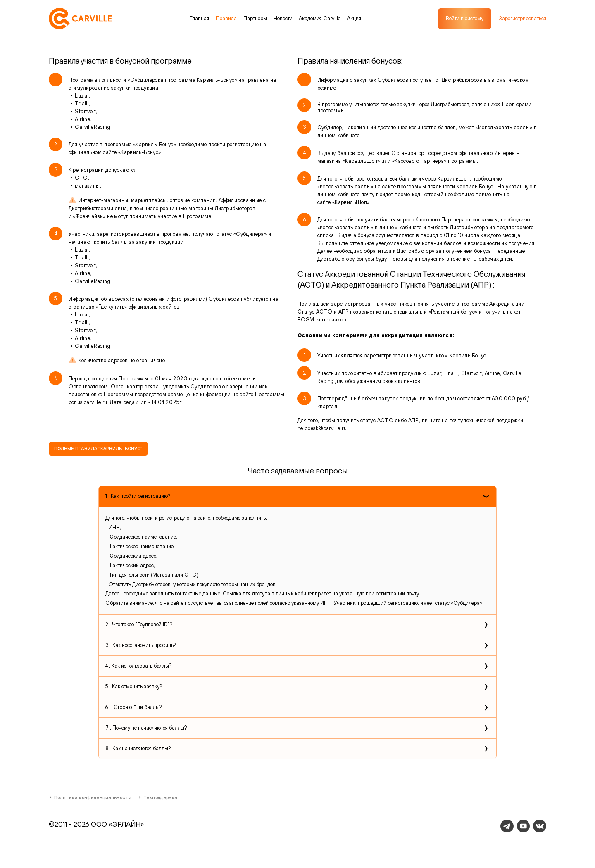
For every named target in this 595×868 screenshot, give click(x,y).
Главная (199, 18)
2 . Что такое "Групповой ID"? (139, 624)
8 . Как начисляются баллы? (138, 748)
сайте (325, 202)
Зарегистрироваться (523, 19)
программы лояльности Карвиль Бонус (446, 187)
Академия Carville (320, 18)
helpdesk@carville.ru (322, 428)
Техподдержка (158, 798)
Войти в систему (465, 18)
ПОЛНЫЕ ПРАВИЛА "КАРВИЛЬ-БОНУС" (98, 449)
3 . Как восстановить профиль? (141, 645)
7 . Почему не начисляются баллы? (146, 728)
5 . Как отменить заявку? (134, 686)
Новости (283, 18)
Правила (226, 18)
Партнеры (255, 18)
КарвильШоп (351, 202)
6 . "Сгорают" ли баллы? (134, 707)
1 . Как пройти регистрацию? (138, 496)
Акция (354, 18)
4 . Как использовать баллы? (138, 666)
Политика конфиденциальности (90, 798)
